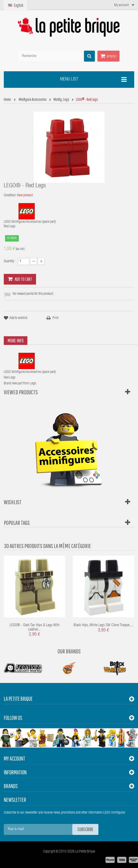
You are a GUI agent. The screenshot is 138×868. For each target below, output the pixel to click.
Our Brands (69, 651)
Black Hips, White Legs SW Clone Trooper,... (103, 625)
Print (55, 318)
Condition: (10, 195)
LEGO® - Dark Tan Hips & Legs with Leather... (35, 627)
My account (14, 758)
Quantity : (10, 261)
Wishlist (13, 502)
